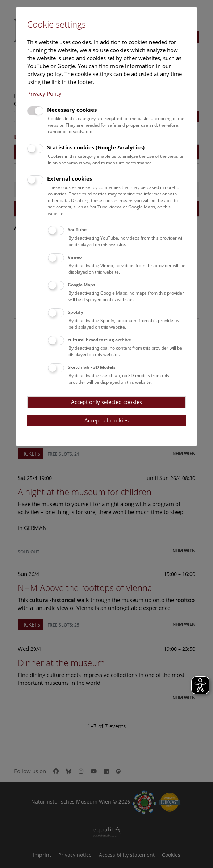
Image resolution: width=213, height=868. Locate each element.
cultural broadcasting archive (99, 340)
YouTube (77, 230)
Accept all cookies (106, 420)
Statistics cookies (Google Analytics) (96, 147)
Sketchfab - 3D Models (92, 367)
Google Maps (82, 285)
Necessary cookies (72, 110)
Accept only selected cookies (106, 402)
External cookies (70, 178)
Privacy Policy (44, 93)
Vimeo (75, 257)
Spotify (76, 312)
